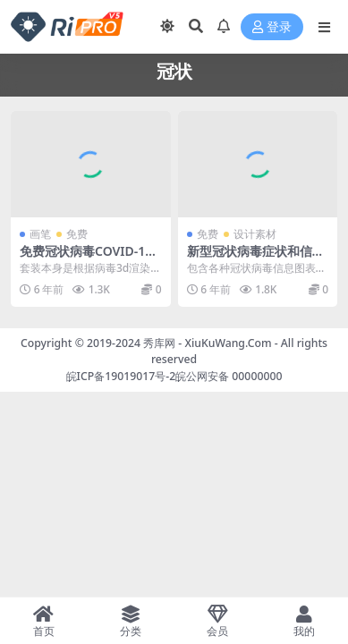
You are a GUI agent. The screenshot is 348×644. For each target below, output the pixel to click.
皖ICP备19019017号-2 (121, 376)
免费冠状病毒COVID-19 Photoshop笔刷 (86, 258)
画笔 (40, 234)
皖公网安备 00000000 (229, 376)
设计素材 (255, 234)
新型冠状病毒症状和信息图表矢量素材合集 (256, 258)
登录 (272, 27)
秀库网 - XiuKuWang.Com (209, 343)
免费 (77, 234)
